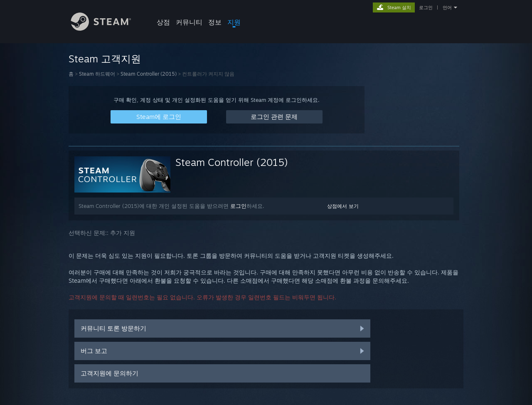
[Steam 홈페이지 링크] (107, 28)
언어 (447, 7)
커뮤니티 (189, 22)
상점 (163, 22)
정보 (215, 22)
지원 (234, 22)
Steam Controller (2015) (149, 74)
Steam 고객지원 (105, 59)
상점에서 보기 (343, 206)
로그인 (426, 7)
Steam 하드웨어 (97, 74)
